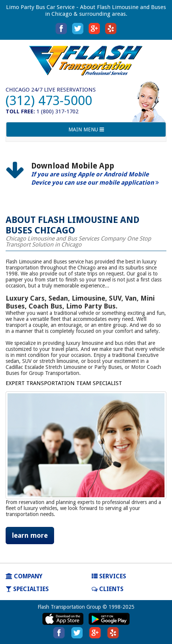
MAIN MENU (86, 131)
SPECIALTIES (27, 589)
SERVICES (109, 576)
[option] (86, 177)
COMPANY (24, 576)
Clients (108, 589)
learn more (30, 535)
